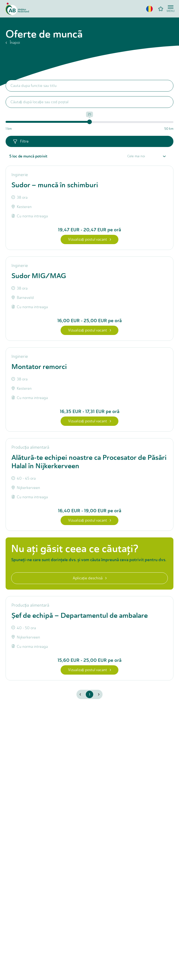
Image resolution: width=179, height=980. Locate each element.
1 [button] (90, 694)
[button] (149, 9)
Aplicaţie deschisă (90, 578)
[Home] (17, 9)
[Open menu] (171, 9)
